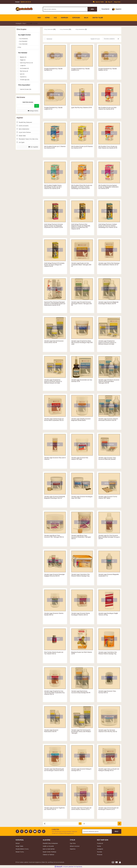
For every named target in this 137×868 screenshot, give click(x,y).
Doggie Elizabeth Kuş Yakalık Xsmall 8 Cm (53, 69)
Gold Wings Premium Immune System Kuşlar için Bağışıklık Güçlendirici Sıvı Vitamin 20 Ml (53, 226)
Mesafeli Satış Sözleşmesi (50, 843)
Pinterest (100, 855)
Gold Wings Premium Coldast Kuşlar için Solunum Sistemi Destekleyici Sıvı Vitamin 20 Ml (108, 226)
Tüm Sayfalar (33, 147)
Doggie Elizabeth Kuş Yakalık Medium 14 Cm (108, 69)
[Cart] (117, 9)
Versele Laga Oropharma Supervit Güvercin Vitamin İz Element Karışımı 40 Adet (107, 343)
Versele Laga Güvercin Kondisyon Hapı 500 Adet (82, 497)
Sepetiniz (73, 849)
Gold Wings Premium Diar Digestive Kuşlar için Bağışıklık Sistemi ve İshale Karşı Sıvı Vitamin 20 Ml (81, 227)
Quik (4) (22, 74)
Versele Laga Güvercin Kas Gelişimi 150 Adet (80, 458)
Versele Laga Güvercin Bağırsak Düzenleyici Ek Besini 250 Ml (108, 303)
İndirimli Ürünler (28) (26, 89)
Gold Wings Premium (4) (26, 63)
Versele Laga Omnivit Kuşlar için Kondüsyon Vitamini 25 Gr (109, 809)
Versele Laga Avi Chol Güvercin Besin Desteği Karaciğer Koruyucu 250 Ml (109, 537)
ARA (92, 9)
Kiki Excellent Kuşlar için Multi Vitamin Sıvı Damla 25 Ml (107, 108)
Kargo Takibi (19, 846)
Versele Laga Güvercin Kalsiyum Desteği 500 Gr (81, 770)
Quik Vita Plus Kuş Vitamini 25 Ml (81, 108)
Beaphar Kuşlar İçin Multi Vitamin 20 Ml (82, 653)
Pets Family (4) (24, 71)
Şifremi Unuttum (75, 846)
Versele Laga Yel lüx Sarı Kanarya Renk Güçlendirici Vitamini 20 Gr (109, 264)
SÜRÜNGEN (76, 18)
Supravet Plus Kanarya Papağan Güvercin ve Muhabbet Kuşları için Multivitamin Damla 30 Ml (55, 304)
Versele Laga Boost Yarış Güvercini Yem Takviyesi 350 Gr (54, 536)
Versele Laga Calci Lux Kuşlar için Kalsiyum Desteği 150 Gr (109, 770)
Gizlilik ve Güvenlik (48, 846)
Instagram (100, 849)
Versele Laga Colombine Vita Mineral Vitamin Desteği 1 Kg (108, 653)
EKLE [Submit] (116, 831)
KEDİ (39, 18)
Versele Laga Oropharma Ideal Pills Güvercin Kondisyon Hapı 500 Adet (82, 343)
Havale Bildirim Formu (22, 849)
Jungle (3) (23, 65)
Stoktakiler (49, 39)
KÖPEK (47, 18)
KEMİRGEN (65, 18)
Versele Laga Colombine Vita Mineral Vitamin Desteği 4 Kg (80, 575)
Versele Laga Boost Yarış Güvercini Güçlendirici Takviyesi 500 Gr (81, 537)
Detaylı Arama (33, 111)
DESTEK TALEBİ (98, 18)
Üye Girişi (73, 843)
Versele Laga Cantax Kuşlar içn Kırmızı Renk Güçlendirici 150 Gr (54, 420)
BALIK (86, 18)
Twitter (99, 846)
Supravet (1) (23, 77)
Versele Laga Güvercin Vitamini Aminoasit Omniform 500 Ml (108, 420)
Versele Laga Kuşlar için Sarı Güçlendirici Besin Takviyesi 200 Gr (81, 265)
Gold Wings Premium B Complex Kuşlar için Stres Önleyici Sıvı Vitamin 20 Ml (54, 265)
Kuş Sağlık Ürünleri (32, 23)
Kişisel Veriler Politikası (49, 852)
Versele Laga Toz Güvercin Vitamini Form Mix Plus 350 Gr (108, 731)
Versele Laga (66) (25, 80)
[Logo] (24, 9)
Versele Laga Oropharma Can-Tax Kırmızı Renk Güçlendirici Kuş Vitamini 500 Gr (54, 693)
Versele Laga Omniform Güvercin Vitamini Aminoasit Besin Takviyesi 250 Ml (109, 381)
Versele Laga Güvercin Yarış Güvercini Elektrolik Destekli (107, 458)
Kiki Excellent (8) (24, 68)
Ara (37, 106)
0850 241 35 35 (23, 2)
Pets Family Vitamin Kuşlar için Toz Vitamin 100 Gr (54, 653)
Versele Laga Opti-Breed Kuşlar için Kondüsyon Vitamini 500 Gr (54, 770)
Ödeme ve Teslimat (48, 855)
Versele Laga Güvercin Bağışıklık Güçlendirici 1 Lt (109, 575)
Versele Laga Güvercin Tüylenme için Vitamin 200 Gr (54, 809)
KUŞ (55, 18)
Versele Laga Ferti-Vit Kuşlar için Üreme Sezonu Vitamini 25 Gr (81, 809)
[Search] (70, 9)
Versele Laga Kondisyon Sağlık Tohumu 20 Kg (108, 614)
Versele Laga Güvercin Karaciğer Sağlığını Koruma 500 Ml (54, 575)
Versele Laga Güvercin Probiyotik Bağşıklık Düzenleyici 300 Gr (55, 497)
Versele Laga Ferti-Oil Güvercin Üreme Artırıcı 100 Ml (54, 342)
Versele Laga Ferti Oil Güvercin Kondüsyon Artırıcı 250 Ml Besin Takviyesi (81, 732)
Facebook (100, 843)
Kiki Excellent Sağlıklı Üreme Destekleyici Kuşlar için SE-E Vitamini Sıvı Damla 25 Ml (53, 187)
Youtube (100, 852)
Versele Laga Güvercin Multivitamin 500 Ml (51, 731)
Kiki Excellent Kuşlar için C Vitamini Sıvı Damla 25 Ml (55, 147)
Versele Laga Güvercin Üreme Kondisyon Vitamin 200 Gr (81, 614)
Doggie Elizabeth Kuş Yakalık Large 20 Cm (53, 108)
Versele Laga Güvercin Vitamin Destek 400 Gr (54, 614)
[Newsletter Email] (102, 831)
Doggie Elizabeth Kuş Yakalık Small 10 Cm (80, 69)
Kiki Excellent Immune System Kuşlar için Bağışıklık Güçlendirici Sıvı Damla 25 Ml (108, 187)
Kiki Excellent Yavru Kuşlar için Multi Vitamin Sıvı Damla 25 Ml (108, 147)
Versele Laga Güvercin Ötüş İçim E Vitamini (55, 458)
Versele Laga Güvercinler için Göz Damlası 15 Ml (82, 381)
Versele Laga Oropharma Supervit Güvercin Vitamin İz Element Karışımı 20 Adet (53, 381)
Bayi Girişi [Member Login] (117, 2)
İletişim (18, 843)
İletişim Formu (20, 852)
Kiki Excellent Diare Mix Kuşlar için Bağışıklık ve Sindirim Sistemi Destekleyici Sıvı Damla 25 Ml (82, 187)
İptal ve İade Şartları (49, 849)
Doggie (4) (23, 60)
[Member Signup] (109, 2)
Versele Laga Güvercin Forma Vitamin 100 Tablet (108, 497)
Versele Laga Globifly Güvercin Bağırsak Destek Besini (81, 420)
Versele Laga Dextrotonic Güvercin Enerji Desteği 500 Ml (81, 692)
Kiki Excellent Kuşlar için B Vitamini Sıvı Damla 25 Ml (82, 147)
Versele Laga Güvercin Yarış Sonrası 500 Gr (107, 692)
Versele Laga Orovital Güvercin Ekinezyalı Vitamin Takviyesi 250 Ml (82, 304)
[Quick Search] (25, 106)
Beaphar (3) (23, 57)
